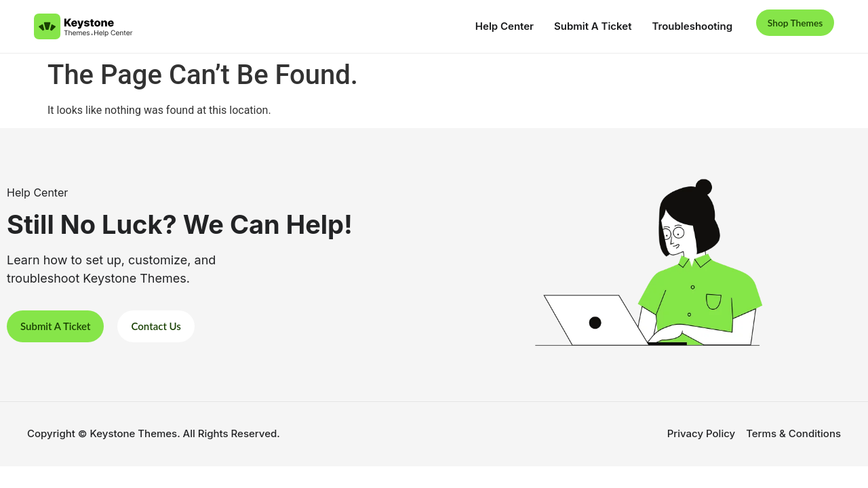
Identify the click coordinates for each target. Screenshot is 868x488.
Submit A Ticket (583, 26)
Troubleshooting (683, 26)
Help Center (495, 26)
